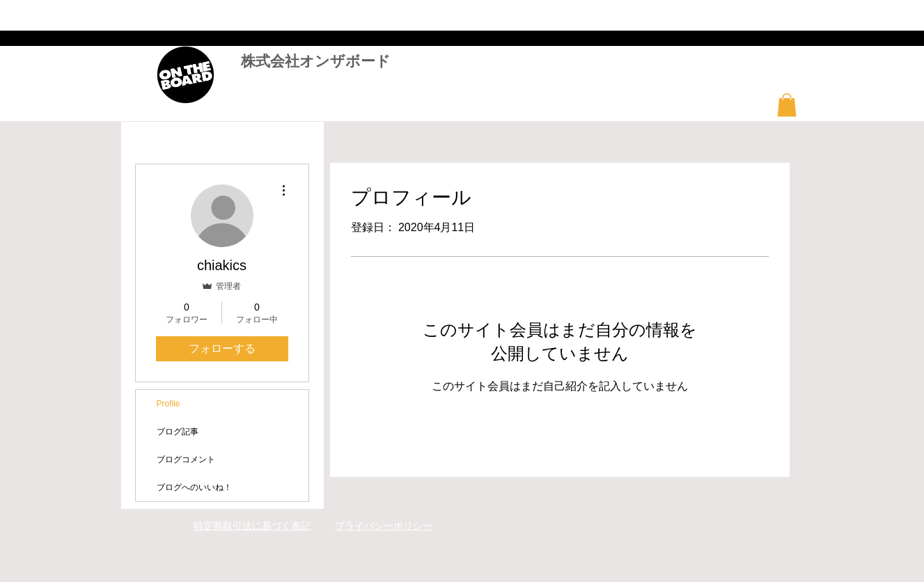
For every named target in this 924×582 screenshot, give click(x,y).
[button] (787, 105)
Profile (169, 404)
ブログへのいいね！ (194, 487)
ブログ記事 (178, 432)
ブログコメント (186, 459)
